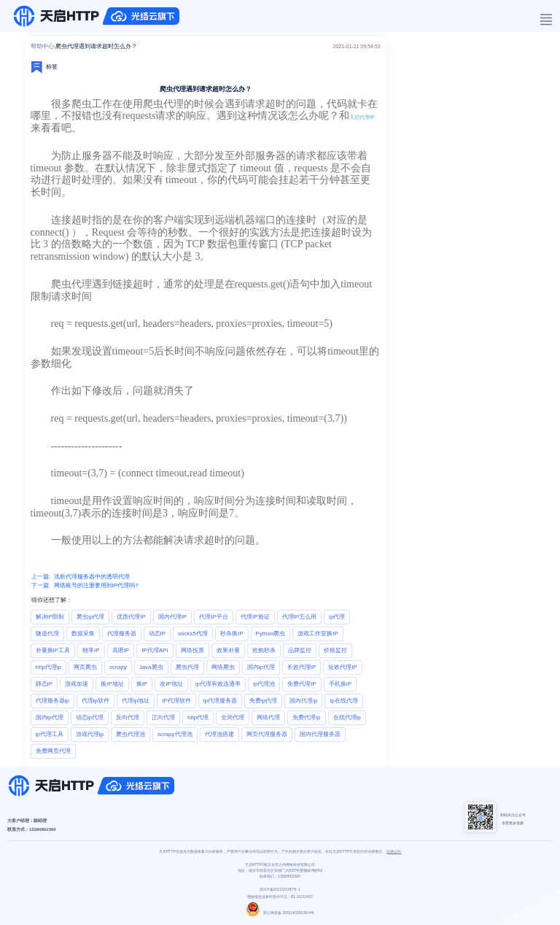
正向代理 (163, 717)
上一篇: (41, 577)
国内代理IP (173, 617)
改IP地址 (171, 684)
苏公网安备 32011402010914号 (280, 913)
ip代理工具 (50, 734)
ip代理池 (264, 684)
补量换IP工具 (53, 650)
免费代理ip (306, 717)
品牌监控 (300, 650)
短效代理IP (343, 667)
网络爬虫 (223, 667)
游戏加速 (77, 684)
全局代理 (233, 717)
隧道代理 (47, 634)
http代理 (198, 717)
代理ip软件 (96, 701)
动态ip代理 (90, 717)
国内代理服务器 (320, 734)
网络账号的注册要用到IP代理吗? (96, 585)
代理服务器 (122, 634)
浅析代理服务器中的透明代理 (92, 577)
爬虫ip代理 (90, 617)
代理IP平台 (214, 617)
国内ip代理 (261, 667)
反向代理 (128, 717)
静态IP (44, 684)
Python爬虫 (271, 634)
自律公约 (394, 851)
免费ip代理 (263, 701)
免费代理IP (302, 684)
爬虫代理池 (131, 734)
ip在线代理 (343, 701)
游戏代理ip (90, 734)
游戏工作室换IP (318, 634)
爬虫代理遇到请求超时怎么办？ (96, 46)
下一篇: (41, 585)
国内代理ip (303, 701)
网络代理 (268, 717)
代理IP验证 (255, 617)
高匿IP (121, 650)
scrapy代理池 (175, 734)
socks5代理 (193, 634)
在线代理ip (347, 717)
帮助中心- (43, 46)
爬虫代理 (187, 667)
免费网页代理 (53, 751)
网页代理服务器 (267, 734)
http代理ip (49, 667)
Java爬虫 (151, 667)
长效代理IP (302, 667)
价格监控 (335, 650)
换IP (142, 684)
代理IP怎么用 (300, 617)
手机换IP (341, 684)
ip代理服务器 (220, 701)
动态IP (157, 634)
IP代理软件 (176, 701)
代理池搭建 (219, 734)
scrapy (118, 667)
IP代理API (155, 650)
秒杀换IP (232, 634)
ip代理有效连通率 (218, 684)
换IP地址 (112, 684)
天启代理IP (362, 117)
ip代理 (337, 617)
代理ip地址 (136, 701)
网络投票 (192, 650)
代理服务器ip (52, 701)
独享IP (91, 650)
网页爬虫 (85, 667)
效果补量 (228, 650)
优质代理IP (131, 617)
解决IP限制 (50, 617)
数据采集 (83, 634)
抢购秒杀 (264, 650)
